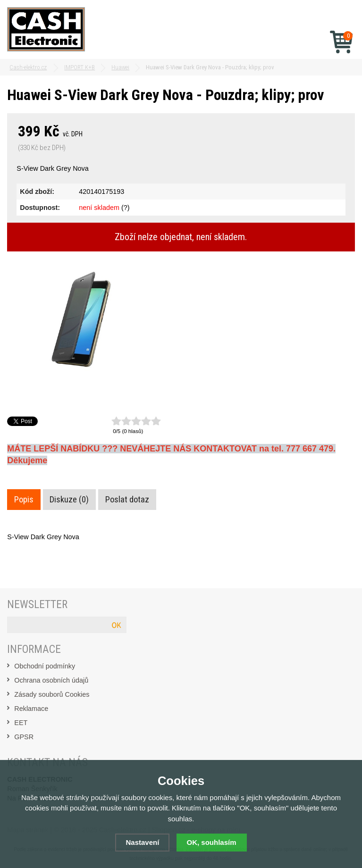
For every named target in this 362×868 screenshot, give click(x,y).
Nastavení (142, 842)
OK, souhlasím (212, 842)
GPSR (24, 737)
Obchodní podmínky (45, 666)
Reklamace (31, 709)
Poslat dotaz (127, 500)
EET (21, 723)
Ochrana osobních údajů (51, 680)
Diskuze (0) (69, 500)
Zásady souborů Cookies (52, 694)
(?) (126, 208)
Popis (24, 500)
